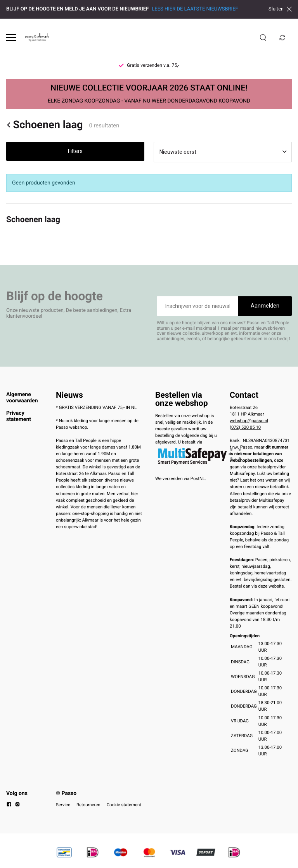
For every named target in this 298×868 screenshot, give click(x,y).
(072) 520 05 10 (245, 427)
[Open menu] (11, 37)
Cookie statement (124, 805)
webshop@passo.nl (249, 421)
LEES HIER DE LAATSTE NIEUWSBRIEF (195, 9)
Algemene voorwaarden (22, 398)
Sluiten (280, 9)
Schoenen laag (45, 125)
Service (63, 805)
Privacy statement (19, 416)
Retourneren (88, 805)
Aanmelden (265, 306)
